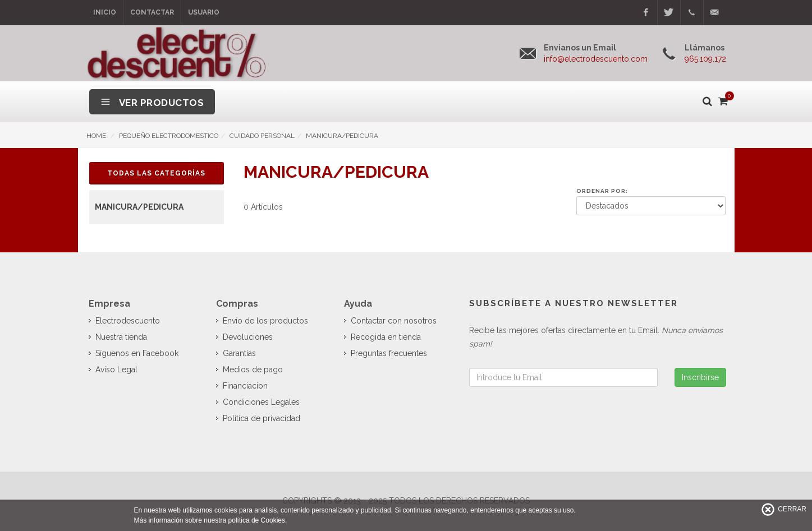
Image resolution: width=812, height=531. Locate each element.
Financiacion (245, 386)
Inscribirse (700, 377)
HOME (96, 136)
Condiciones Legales (261, 402)
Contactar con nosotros (394, 321)
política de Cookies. (258, 520)
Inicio (105, 12)
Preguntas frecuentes (389, 353)
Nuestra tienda (121, 337)
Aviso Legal (116, 370)
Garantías (239, 353)
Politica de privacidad (262, 418)
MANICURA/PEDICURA (342, 136)
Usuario (204, 12)
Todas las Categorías (156, 173)
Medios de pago (253, 370)
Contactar (152, 12)
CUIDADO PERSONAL (262, 136)
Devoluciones (248, 337)
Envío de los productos (265, 321)
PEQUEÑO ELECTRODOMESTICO (169, 136)
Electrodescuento (128, 321)
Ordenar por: (602, 191)
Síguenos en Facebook (137, 353)
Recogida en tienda (386, 337)
